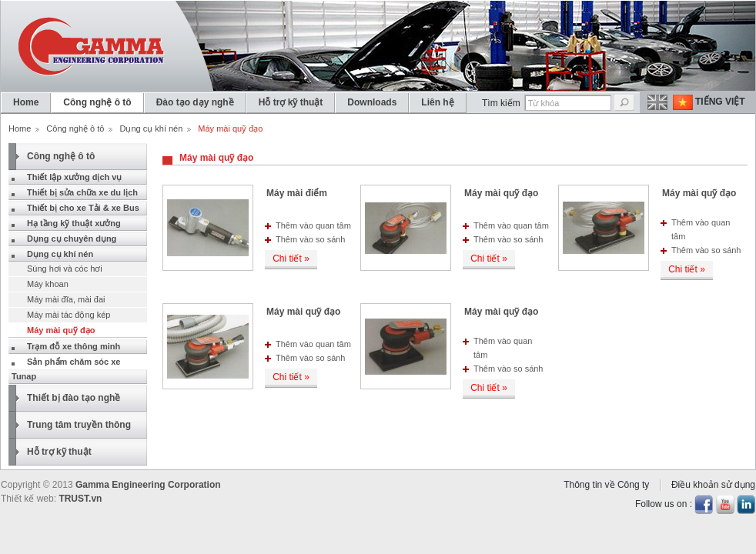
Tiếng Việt (720, 102)
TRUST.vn (80, 499)
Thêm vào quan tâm (313, 225)
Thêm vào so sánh (311, 239)
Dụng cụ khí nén (151, 128)
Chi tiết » (291, 259)
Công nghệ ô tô (75, 128)
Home (20, 128)
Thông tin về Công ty (606, 485)
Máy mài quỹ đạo (501, 193)
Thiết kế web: (28, 499)
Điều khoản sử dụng (713, 485)
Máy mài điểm (297, 193)
